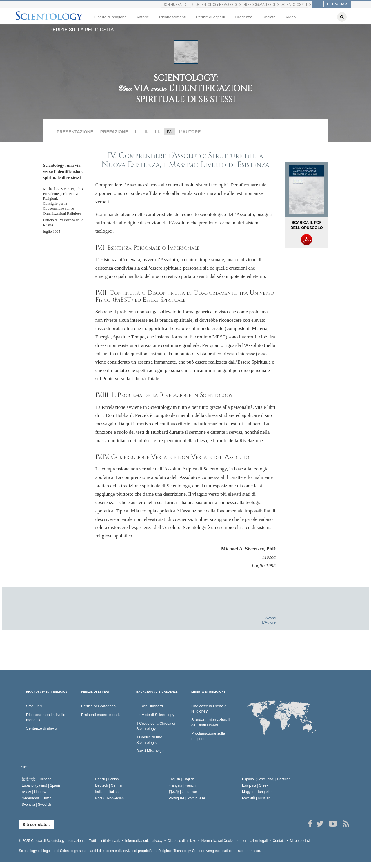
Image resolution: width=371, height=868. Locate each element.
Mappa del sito (301, 841)
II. (146, 132)
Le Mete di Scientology (155, 715)
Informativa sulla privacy (144, 841)
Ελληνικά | (255, 785)
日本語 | (183, 792)
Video (291, 17)
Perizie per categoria (98, 706)
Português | (187, 798)
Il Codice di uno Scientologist (149, 740)
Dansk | (107, 779)
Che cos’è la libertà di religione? (209, 709)
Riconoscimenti (172, 17)
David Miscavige (150, 751)
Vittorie (143, 17)
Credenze (244, 17)
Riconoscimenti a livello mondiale (46, 717)
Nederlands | (37, 798)
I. (136, 132)
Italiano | (107, 792)
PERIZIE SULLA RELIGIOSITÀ (82, 30)
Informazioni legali (253, 841)
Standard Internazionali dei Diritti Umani (211, 722)
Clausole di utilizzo (182, 841)
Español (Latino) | (42, 785)
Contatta (279, 841)
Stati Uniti (34, 706)
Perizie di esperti (211, 17)
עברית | (34, 792)
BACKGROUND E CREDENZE (157, 692)
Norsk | (109, 798)
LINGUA (334, 4)
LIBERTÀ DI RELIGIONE (209, 692)
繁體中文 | (37, 779)
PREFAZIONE (114, 132)
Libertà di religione (111, 17)
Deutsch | (109, 785)
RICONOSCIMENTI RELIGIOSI (47, 692)
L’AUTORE (190, 132)
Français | (182, 785)
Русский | (256, 798)
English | (182, 779)
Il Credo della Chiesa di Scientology (156, 726)
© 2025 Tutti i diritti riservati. (69, 841)
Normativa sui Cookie (218, 841)
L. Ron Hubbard (150, 706)
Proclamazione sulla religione (208, 736)
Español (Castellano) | (266, 779)
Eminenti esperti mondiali (102, 715)
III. (158, 132)
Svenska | (36, 805)
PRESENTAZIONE (75, 132)
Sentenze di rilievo (41, 728)
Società (269, 17)
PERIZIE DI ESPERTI (96, 692)
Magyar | (257, 792)
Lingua (24, 766)
